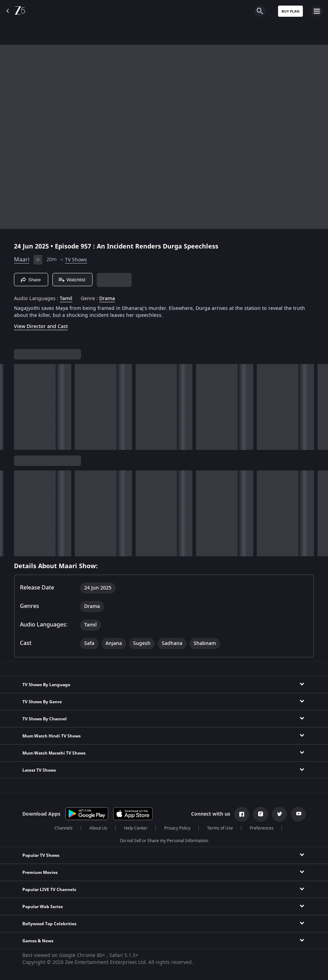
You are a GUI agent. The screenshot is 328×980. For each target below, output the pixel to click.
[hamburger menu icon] (317, 11)
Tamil (66, 299)
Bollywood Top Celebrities (49, 924)
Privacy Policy (177, 828)
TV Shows (76, 260)
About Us (98, 828)
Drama (107, 299)
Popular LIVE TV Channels (49, 890)
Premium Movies (40, 873)
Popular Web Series (43, 907)
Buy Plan (290, 11)
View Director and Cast (41, 326)
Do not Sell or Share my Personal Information (164, 841)
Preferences (262, 828)
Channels (64, 828)
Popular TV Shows (41, 855)
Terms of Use (220, 828)
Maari (22, 260)
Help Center (136, 828)
